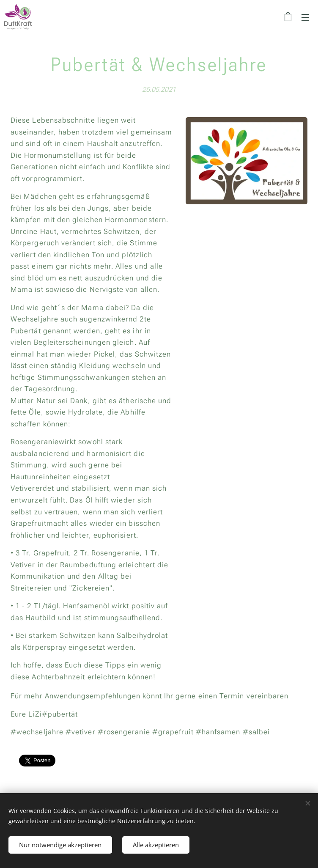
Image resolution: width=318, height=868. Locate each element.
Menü (305, 17)
